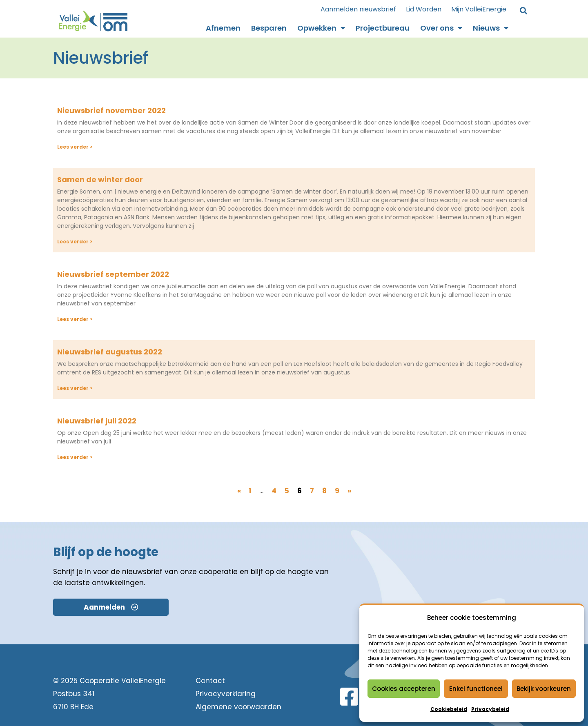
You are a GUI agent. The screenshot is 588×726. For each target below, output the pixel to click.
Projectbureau (383, 28)
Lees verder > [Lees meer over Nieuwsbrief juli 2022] (75, 457)
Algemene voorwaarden (238, 707)
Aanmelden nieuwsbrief (358, 9)
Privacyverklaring (226, 694)
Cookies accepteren (404, 689)
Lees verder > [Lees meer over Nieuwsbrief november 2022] (75, 147)
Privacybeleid (490, 709)
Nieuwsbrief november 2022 (111, 110)
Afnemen (223, 28)
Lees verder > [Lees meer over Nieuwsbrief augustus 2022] (75, 388)
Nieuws (491, 28)
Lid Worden (424, 9)
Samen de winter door (100, 179)
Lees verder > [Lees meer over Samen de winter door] (75, 242)
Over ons (441, 28)
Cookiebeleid (449, 709)
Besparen (269, 28)
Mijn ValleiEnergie (479, 9)
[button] (523, 11)
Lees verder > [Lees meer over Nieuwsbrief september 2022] (75, 319)
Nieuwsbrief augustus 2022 (110, 352)
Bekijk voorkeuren (544, 689)
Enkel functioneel (476, 689)
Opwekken (321, 28)
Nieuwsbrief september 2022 (113, 274)
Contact (210, 681)
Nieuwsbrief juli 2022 (97, 421)
